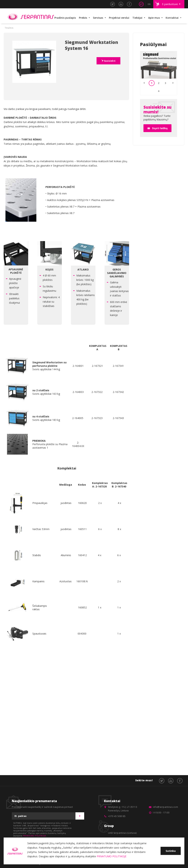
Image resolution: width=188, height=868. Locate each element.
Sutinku (171, 851)
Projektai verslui (119, 18)
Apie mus (154, 18)
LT (141, 4)
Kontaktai (172, 18)
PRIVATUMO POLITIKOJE (34, 836)
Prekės (83, 18)
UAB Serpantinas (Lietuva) (122, 833)
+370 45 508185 (117, 816)
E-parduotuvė (170, 4)
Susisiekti (109, 61)
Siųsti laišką (160, 128)
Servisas (98, 18)
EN (149, 4)
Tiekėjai (137, 18)
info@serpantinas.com (165, 807)
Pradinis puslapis (65, 18)
